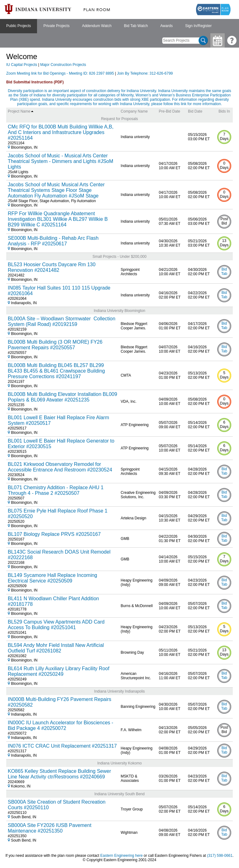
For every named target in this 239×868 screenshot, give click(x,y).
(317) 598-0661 (220, 856)
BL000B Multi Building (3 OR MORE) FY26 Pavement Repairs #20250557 (55, 345)
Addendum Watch (97, 26)
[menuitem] (19, 26)
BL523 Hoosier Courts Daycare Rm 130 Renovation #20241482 (52, 267)
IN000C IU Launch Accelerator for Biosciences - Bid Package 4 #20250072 (61, 725)
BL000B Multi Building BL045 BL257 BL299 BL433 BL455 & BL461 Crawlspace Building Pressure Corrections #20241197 (56, 371)
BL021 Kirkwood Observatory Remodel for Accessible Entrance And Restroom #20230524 (60, 467)
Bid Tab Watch (136, 26)
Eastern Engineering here (121, 856)
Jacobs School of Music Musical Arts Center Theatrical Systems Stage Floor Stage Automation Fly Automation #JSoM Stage (56, 190)
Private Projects (56, 26)
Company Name (134, 111)
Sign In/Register (198, 26)
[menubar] (109, 26)
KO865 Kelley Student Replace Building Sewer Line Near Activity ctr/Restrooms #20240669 (59, 774)
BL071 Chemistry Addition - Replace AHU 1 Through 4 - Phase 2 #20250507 (56, 490)
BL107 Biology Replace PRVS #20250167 (54, 534)
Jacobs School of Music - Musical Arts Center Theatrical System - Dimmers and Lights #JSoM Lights (61, 161)
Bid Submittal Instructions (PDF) (35, 82)
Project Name (21, 111)
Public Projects (19, 26)
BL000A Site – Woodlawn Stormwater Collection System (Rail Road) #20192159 (62, 321)
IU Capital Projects (22, 65)
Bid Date (195, 111)
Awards (166, 26)
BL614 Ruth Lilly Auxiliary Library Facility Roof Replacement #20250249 (59, 671)
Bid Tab (224, 272)
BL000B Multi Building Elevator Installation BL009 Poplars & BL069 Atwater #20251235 (62, 397)
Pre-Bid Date (169, 111)
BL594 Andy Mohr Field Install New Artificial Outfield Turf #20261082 (56, 648)
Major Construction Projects (63, 65)
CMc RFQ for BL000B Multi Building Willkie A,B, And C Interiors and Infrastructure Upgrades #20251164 (61, 132)
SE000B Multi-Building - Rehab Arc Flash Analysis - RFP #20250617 (53, 241)
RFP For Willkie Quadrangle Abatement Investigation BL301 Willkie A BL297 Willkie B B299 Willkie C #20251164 (58, 219)
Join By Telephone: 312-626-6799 (145, 73)
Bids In (224, 111)
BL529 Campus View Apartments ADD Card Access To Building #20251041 (56, 625)
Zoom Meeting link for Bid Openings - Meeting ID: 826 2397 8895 (61, 73)
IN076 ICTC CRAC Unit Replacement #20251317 (62, 746)
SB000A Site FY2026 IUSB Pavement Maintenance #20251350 (50, 828)
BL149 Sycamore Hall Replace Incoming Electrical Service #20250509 (52, 578)
